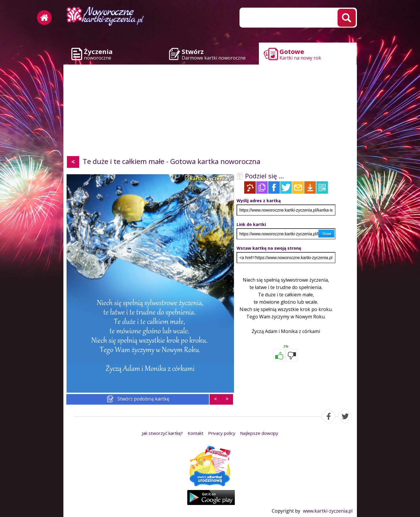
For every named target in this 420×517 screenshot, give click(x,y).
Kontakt (195, 433)
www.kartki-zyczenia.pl (328, 511)
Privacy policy (222, 433)
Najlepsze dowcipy (259, 433)
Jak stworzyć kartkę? (162, 433)
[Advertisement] (210, 111)
